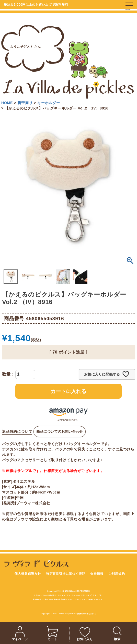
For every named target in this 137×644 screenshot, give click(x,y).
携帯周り (25, 103)
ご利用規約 (117, 574)
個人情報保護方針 (28, 574)
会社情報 (97, 574)
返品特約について (17, 431)
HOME (7, 103)
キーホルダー (49, 103)
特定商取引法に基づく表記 (66, 574)
